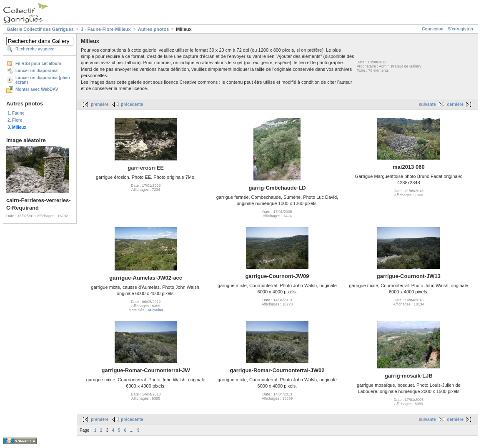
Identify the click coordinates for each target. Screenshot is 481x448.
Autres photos (154, 29)
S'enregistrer (461, 29)
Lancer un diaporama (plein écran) (43, 80)
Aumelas (155, 310)
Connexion (433, 29)
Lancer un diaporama (36, 71)
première (100, 104)
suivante (427, 104)
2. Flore (15, 120)
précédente (132, 104)
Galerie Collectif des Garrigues (40, 29)
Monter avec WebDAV (37, 89)
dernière (455, 104)
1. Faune (16, 113)
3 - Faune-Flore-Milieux (106, 29)
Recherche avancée (35, 49)
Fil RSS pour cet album (38, 64)
